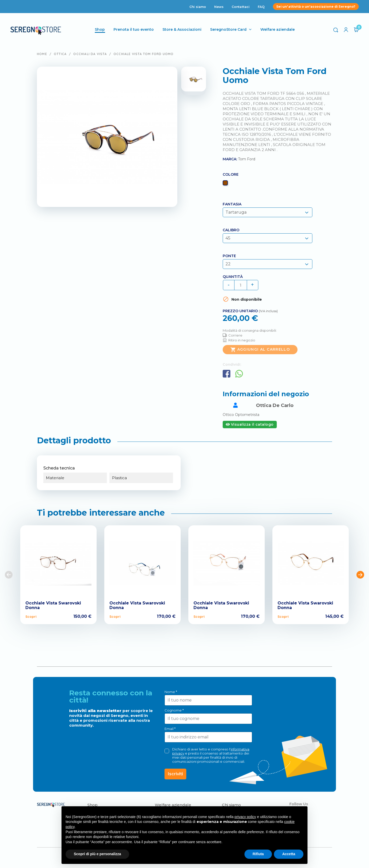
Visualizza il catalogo (250, 424)
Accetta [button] (289, 854)
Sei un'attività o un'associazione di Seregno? (316, 7)
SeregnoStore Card (228, 29)
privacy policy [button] (245, 817)
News (219, 7)
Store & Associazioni (182, 29)
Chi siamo (198, 7)
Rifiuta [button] (258, 854)
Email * (170, 729)
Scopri (31, 616)
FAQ (261, 7)
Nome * (171, 692)
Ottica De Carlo (275, 405)
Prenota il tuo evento (134, 29)
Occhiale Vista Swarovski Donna (53, 605)
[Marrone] (226, 184)
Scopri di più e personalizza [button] (97, 854)
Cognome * (174, 710)
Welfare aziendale (278, 29)
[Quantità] (241, 285)
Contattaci (241, 7)
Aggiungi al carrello (260, 350)
